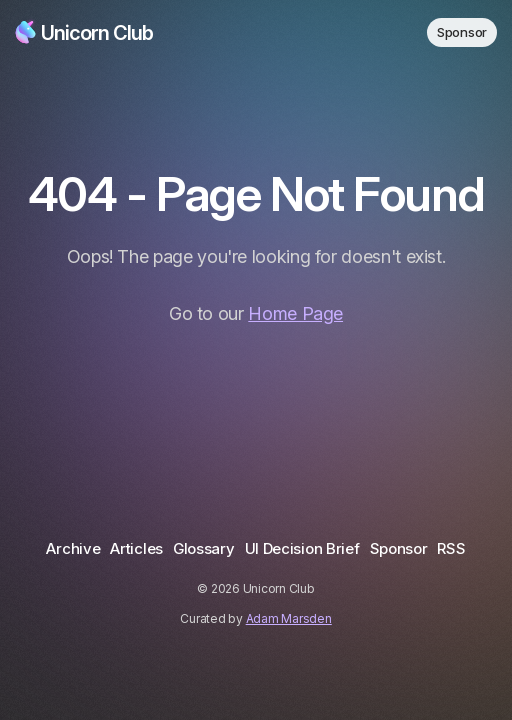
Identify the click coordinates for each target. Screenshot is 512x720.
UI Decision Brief (302, 548)
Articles (136, 548)
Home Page (295, 313)
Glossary (204, 548)
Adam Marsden (289, 618)
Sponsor (462, 32)
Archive (73, 548)
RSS (451, 548)
